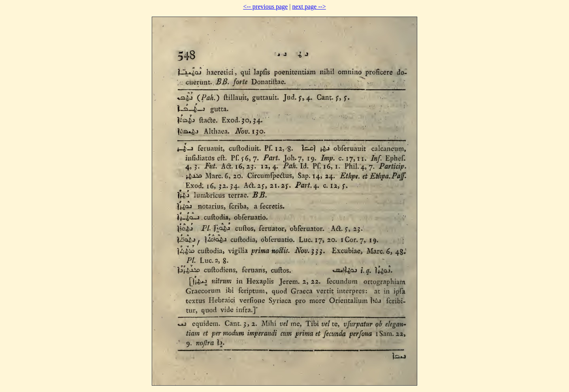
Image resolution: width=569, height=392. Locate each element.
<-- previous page (265, 7)
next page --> (309, 7)
